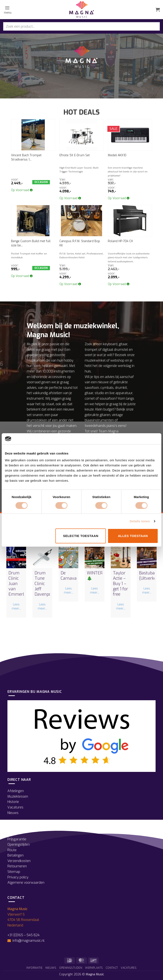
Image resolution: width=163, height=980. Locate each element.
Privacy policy (18, 877)
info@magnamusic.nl (28, 941)
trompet (91, 350)
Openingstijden (19, 844)
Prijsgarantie (17, 839)
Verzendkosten (19, 861)
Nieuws (13, 813)
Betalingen (15, 855)
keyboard (110, 344)
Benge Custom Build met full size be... (31, 243)
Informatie (34, 968)
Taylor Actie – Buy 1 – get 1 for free (120, 584)
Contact (112, 968)
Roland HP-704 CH (120, 241)
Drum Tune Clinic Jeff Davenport (45, 584)
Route (12, 850)
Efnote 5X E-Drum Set (75, 155)
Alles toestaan (133, 536)
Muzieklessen (18, 796)
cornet (90, 398)
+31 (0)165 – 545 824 (23, 935)
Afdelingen (16, 791)
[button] (7, 10)
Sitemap (14, 872)
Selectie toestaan (81, 536)
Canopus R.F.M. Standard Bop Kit (80, 243)
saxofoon (92, 388)
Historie (13, 802)
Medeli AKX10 (117, 155)
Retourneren (17, 866)
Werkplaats (94, 968)
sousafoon (108, 398)
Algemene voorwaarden (26, 883)
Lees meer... (16, 606)
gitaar (123, 344)
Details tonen (140, 521)
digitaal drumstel (115, 350)
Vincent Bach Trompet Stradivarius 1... (26, 157)
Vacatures (15, 807)
